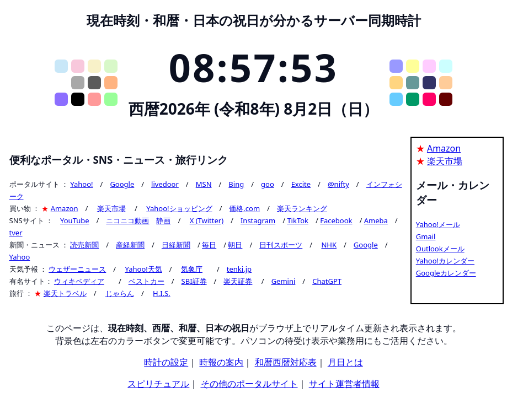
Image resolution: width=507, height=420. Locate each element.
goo (268, 184)
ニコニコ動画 (127, 220)
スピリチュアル (158, 384)
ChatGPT (327, 281)
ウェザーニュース (77, 269)
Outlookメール (440, 249)
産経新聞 (130, 245)
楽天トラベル (65, 293)
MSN (204, 184)
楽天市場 (111, 208)
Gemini (284, 281)
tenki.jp (239, 269)
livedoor (165, 184)
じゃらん (120, 293)
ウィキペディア (79, 281)
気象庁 (192, 269)
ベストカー (146, 281)
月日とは (345, 362)
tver (16, 233)
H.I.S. (162, 293)
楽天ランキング (302, 208)
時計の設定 (166, 362)
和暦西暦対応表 (286, 362)
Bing (236, 184)
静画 (163, 220)
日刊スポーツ (281, 245)
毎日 (209, 245)
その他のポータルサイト (249, 384)
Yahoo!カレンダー (445, 261)
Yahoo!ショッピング (179, 208)
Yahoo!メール (438, 224)
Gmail (426, 236)
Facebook (336, 220)
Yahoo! (81, 184)
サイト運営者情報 (344, 384)
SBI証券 (194, 281)
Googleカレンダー (446, 273)
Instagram (258, 220)
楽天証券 (238, 281)
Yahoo (20, 257)
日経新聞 (176, 245)
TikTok (298, 220)
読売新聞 (84, 245)
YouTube (75, 220)
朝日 (235, 245)
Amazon (65, 208)
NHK (329, 245)
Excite (301, 184)
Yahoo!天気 (143, 269)
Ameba (376, 220)
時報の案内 (221, 362)
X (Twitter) (207, 220)
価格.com (244, 208)
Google (122, 184)
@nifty (338, 184)
